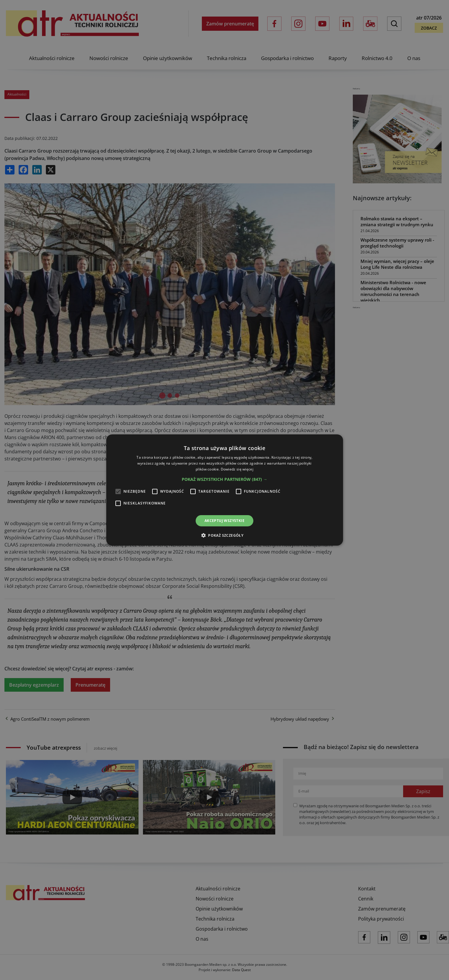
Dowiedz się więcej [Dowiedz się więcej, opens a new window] (237, 469)
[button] (224, 479)
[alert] (224, 490)
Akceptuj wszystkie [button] (224, 521)
